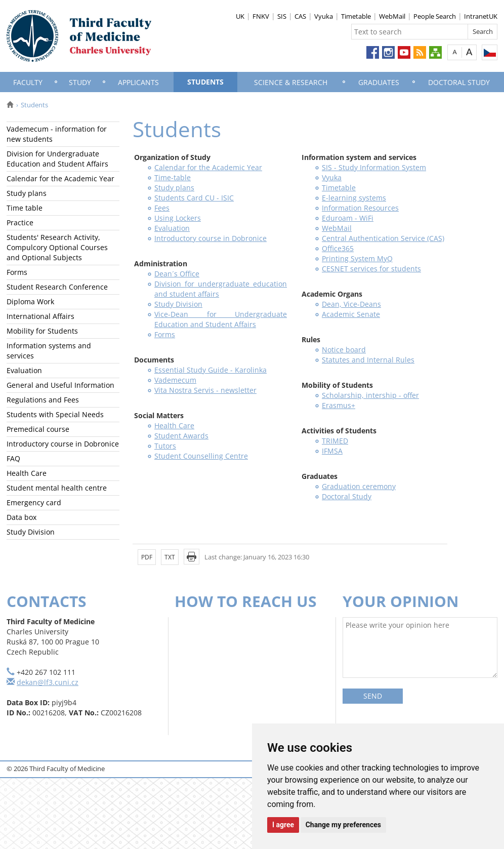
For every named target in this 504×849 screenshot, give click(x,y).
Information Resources (360, 208)
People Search (435, 16)
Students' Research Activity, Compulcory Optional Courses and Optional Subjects (57, 247)
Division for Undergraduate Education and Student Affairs (57, 159)
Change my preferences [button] (343, 825)
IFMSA (332, 451)
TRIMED (335, 441)
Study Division (31, 532)
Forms (17, 272)
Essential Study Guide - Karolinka (211, 370)
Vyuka (324, 16)
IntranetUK (481, 16)
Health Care (27, 473)
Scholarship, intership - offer (370, 395)
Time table (25, 208)
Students (205, 82)
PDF (147, 557)
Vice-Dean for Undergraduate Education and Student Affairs (221, 319)
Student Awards (181, 436)
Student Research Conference (57, 287)
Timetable (356, 16)
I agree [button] (283, 825)
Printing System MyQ (357, 258)
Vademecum (175, 380)
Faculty (28, 82)
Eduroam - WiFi (348, 218)
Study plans (27, 193)
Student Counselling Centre (201, 456)
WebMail (392, 16)
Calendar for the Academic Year (60, 178)
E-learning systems (354, 198)
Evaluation (24, 370)
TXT (170, 557)
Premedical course (38, 429)
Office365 (338, 248)
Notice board (344, 350)
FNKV (261, 16)
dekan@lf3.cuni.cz (48, 682)
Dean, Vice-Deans (351, 304)
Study (80, 82)
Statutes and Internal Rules (368, 360)
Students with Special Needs (55, 414)
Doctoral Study (459, 82)
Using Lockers (178, 218)
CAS (300, 16)
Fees (162, 208)
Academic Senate (351, 314)
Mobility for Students (42, 331)
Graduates (379, 82)
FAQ (13, 458)
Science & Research (291, 82)
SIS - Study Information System (374, 167)
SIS (282, 16)
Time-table (173, 177)
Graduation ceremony (359, 486)
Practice (20, 223)
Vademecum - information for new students (57, 134)
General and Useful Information (60, 385)
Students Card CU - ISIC (194, 198)
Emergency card (34, 502)
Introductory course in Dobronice (63, 444)
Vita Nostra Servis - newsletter (205, 390)
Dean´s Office (177, 274)
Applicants (138, 82)
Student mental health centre (57, 488)
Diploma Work (30, 301)
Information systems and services (49, 351)
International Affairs (40, 316)
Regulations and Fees (43, 400)
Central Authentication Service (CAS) (383, 238)
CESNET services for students (371, 269)
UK (240, 16)
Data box (22, 517)
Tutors (165, 446)
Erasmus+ (339, 405)
